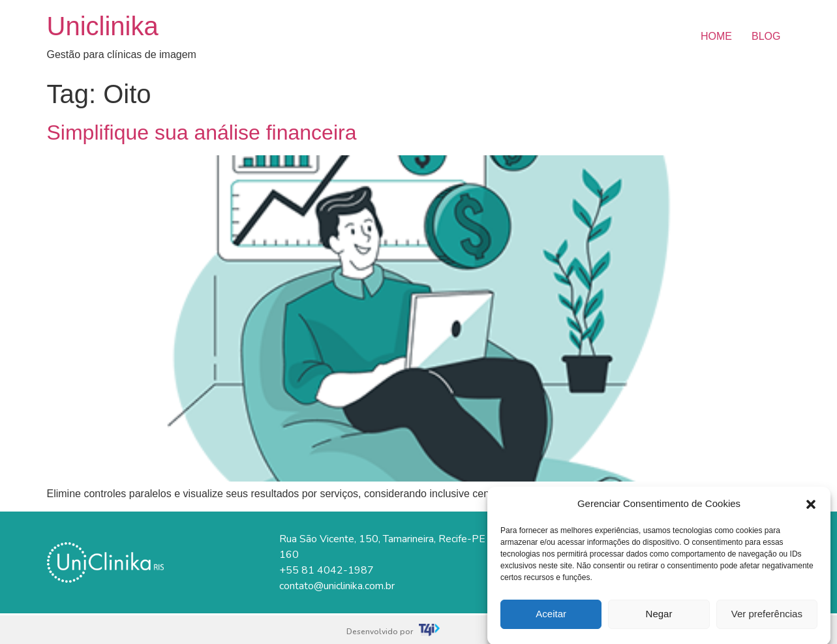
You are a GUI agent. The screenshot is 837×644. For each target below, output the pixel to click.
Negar (659, 618)
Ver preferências (767, 618)
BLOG (766, 36)
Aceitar (551, 618)
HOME (716, 36)
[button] (811, 508)
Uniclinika (103, 26)
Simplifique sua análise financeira (202, 132)
